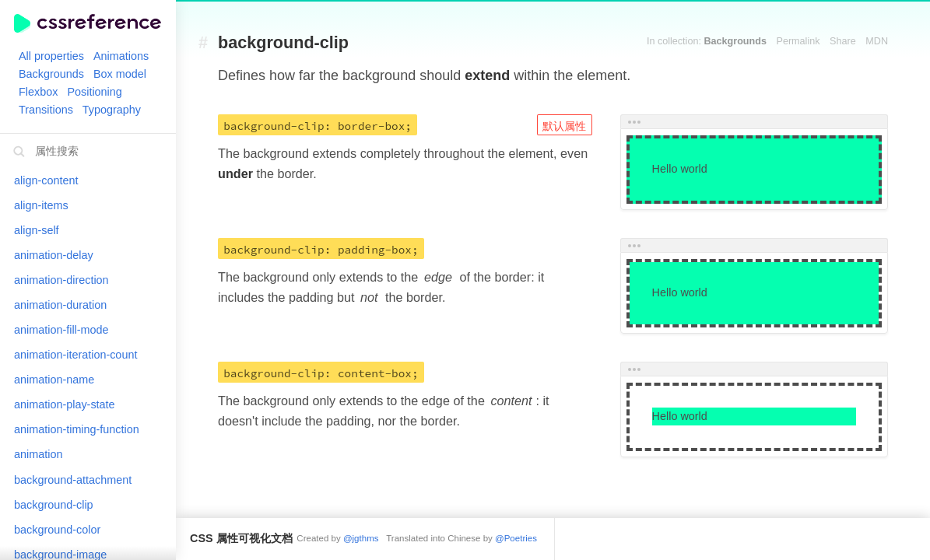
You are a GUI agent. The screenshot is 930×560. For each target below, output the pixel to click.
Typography (112, 110)
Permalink (798, 41)
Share (843, 41)
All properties (51, 56)
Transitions (46, 110)
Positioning (94, 92)
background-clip (283, 43)
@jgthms (361, 538)
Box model (120, 74)
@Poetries (516, 538)
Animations (121, 56)
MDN (877, 41)
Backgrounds (51, 74)
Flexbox (38, 92)
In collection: (707, 41)
